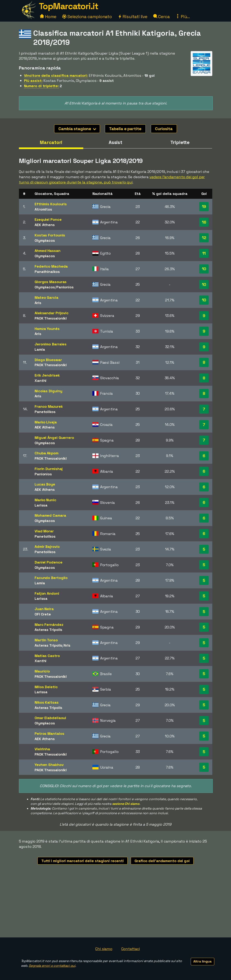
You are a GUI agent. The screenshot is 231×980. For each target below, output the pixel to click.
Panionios (65, 287)
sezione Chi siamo (126, 804)
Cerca (161, 17)
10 (204, 269)
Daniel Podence (49, 562)
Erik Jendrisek (47, 375)
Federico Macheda (51, 266)
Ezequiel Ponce (48, 219)
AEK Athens (45, 225)
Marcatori (51, 142)
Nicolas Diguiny (48, 391)
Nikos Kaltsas (47, 702)
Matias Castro (47, 656)
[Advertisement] (116, 907)
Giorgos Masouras (51, 282)
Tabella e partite (125, 129)
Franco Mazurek (49, 406)
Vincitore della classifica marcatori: (56, 75)
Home (48, 17)
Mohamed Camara (50, 515)
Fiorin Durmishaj (49, 469)
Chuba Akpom (47, 453)
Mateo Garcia (47, 297)
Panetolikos (45, 412)
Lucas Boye (45, 484)
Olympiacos (45, 240)
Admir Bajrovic (47, 547)
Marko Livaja (46, 422)
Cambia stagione (77, 129)
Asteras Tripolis (48, 630)
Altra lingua (203, 961)
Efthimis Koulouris (51, 204)
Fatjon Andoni (47, 593)
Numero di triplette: (41, 86)
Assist (115, 142)
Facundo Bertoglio (51, 578)
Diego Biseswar (48, 360)
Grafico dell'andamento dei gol (162, 861)
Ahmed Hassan (48, 251)
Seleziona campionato (87, 17)
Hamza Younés (47, 329)
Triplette (180, 142)
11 (204, 253)
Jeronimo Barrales (51, 344)
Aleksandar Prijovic (52, 313)
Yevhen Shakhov (49, 765)
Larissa (41, 505)
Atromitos (43, 209)
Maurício (42, 671)
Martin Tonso (46, 640)
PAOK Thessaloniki (51, 318)
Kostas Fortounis (50, 235)
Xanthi (41, 381)
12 (204, 238)
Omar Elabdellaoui (50, 718)
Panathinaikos (47, 272)
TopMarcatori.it (69, 6)
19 (204, 207)
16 (204, 222)
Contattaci (131, 949)
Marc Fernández (49, 625)
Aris (38, 303)
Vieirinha (42, 749)
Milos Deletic (46, 687)
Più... (183, 17)
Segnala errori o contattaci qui (52, 966)
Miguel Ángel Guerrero (54, 438)
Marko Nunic (45, 500)
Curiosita (164, 129)
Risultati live (133, 17)
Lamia (40, 349)
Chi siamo (104, 949)
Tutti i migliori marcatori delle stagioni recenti (83, 861)
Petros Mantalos (49, 733)
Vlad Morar (44, 531)
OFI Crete (43, 614)
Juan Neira (44, 609)
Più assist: (33, 81)
